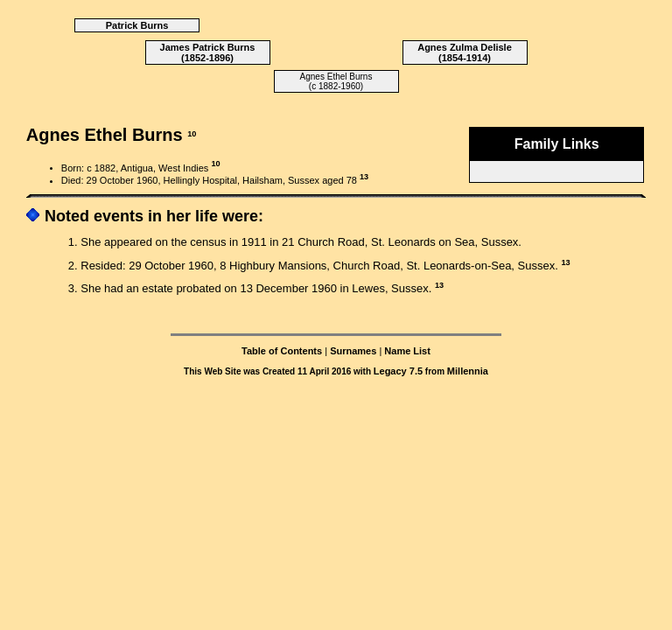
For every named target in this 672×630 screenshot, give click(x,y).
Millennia (468, 371)
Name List (407, 351)
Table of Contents (282, 351)
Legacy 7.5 (398, 371)
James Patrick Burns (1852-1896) (208, 52)
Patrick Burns (137, 25)
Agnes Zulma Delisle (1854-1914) (465, 52)
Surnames (353, 351)
